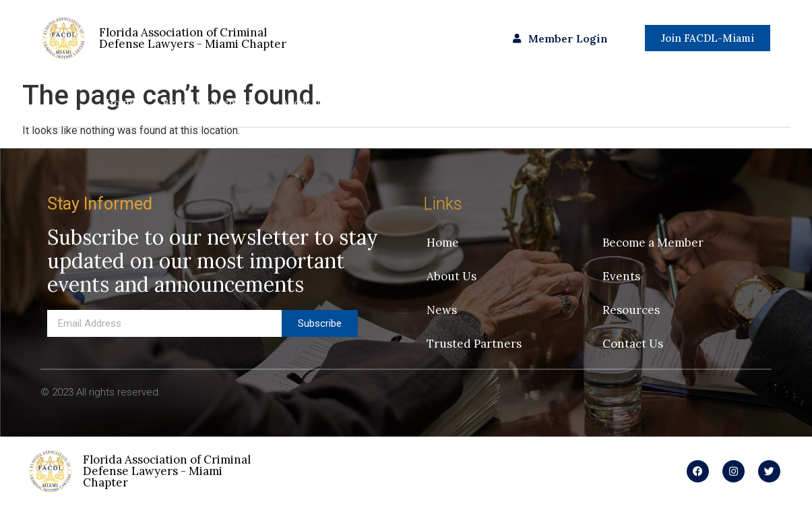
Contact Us (680, 103)
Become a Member (209, 103)
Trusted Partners (584, 103)
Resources (491, 103)
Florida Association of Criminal (193, 38)
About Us (303, 103)
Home (121, 103)
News (425, 103)
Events (368, 103)
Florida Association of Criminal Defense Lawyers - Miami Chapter (167, 471)
